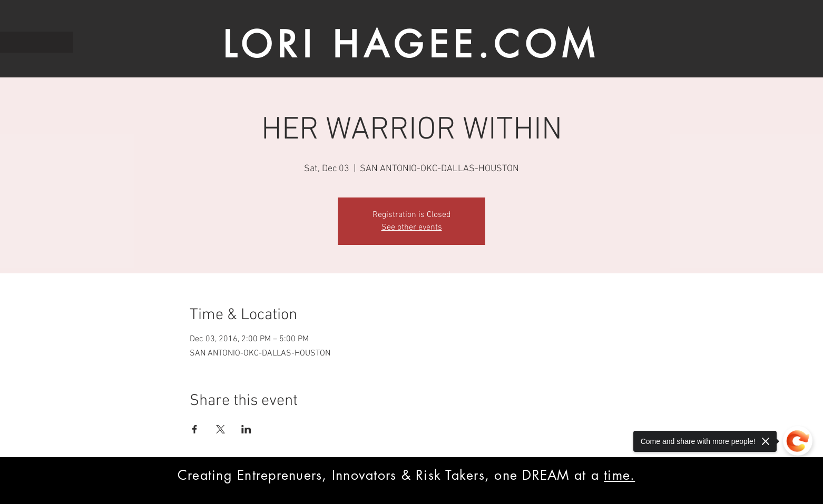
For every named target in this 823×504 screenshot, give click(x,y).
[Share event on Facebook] (195, 429)
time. (619, 475)
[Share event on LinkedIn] (246, 429)
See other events (412, 228)
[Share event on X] (221, 429)
